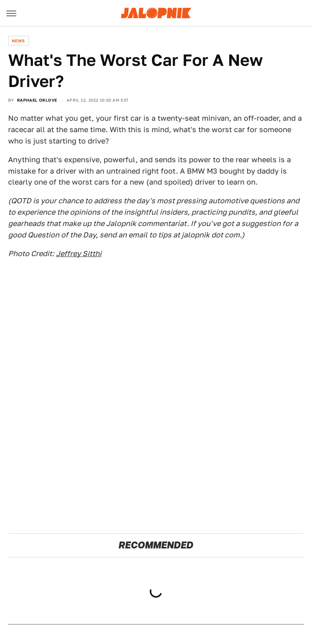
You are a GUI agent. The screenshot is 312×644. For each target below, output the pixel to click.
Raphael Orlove (37, 100)
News (18, 41)
